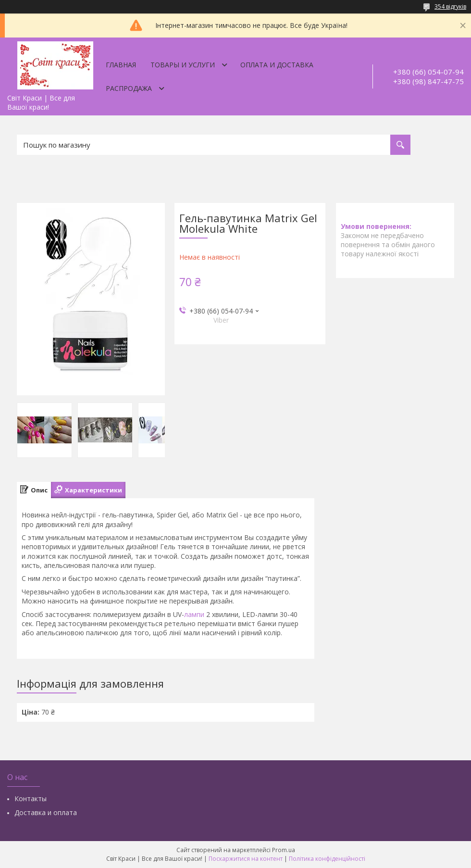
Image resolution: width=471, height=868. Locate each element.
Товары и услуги (183, 65)
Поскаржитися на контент (246, 859)
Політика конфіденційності (327, 859)
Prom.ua (284, 850)
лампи (194, 614)
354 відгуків (450, 6)
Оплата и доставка (277, 65)
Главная (121, 65)
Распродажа (129, 88)
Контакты (31, 799)
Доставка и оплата (46, 812)
